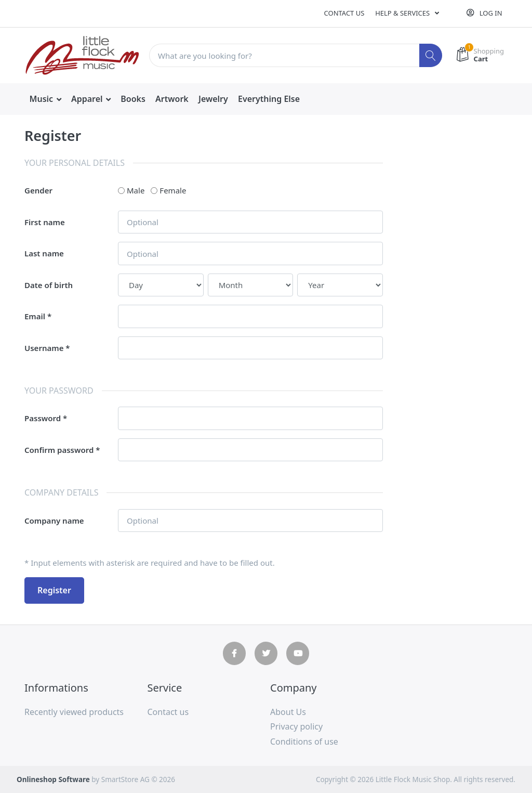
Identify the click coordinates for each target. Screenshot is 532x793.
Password (43, 418)
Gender (38, 190)
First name (45, 222)
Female (173, 190)
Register (54, 590)
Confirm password (59, 450)
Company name (54, 521)
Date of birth (49, 285)
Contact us (344, 13)
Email (35, 316)
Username (44, 348)
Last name (44, 253)
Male (136, 190)
